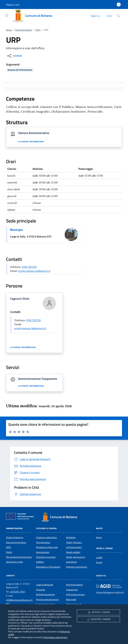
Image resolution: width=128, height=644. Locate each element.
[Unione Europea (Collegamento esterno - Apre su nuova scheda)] (21, 517)
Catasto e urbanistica (46, 537)
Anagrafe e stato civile (47, 547)
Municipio (16, 230)
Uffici (38, 30)
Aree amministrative (16, 542)
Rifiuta (98, 612)
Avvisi (99, 537)
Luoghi (99, 557)
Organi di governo (15, 537)
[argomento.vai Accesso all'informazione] (20, 70)
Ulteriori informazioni (31, 142)
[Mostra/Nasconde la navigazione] (7, 15)
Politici (9, 552)
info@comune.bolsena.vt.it (19, 600)
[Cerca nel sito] (118, 16)
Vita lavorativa (43, 542)
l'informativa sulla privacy (55, 637)
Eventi (99, 562)
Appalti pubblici (73, 552)
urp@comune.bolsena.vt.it (34, 271)
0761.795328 (29, 267)
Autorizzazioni (43, 552)
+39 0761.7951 (17, 592)
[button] (13, 5)
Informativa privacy (75, 594)
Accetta (98, 619)
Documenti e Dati (14, 562)
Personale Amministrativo (19, 557)
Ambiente (71, 537)
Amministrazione (24, 30)
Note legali (71, 599)
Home (9, 30)
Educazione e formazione (48, 567)
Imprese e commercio (76, 567)
